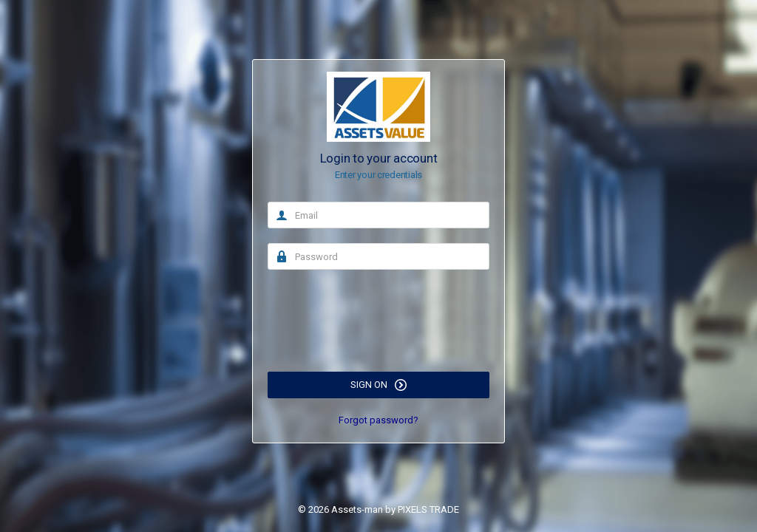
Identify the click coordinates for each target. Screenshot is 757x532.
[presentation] (380, 313)
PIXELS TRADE (428, 509)
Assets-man (357, 509)
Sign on (378, 385)
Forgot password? (378, 420)
